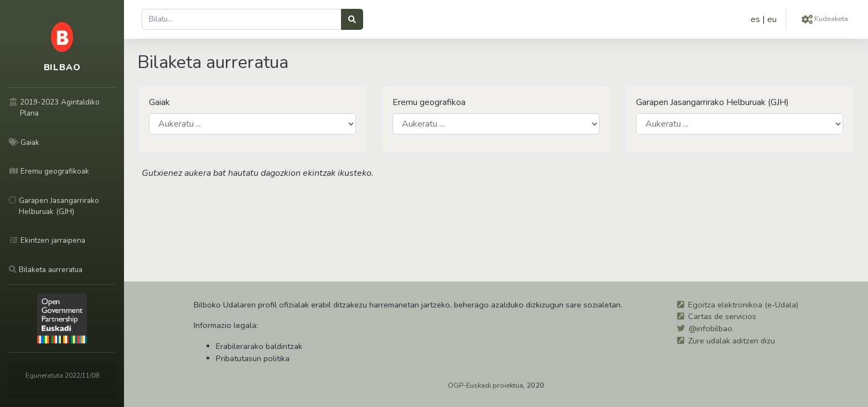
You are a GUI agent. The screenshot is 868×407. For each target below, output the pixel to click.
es (755, 19)
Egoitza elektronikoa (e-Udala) (743, 305)
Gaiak (159, 102)
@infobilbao (711, 328)
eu (772, 19)
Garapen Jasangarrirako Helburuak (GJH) (712, 102)
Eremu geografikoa (429, 102)
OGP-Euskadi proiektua (485, 385)
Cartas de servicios (722, 316)
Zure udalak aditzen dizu (732, 341)
